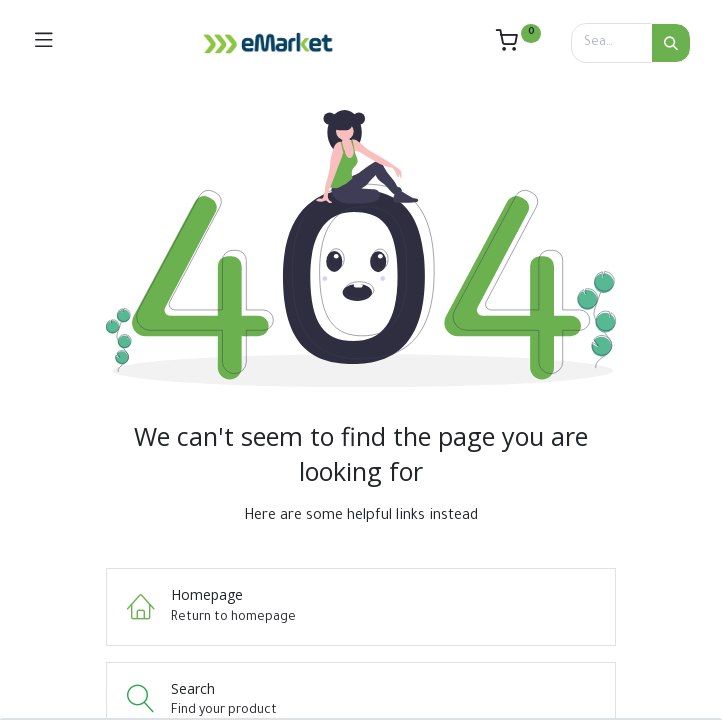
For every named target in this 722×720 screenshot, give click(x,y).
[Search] (671, 43)
